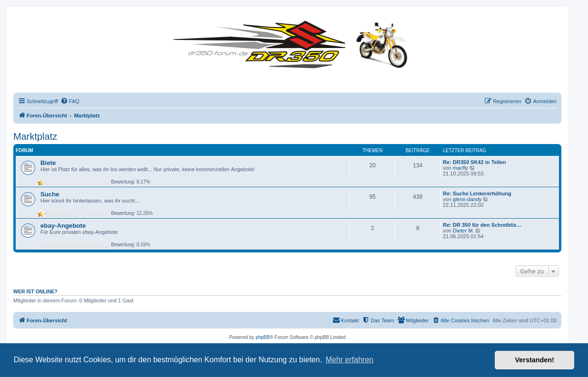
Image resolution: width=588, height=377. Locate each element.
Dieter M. (464, 231)
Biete (48, 163)
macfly (461, 168)
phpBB (263, 337)
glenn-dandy (467, 199)
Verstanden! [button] (535, 360)
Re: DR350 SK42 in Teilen (474, 162)
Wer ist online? (35, 291)
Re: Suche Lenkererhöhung (477, 193)
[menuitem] (70, 101)
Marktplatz (35, 136)
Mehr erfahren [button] (349, 360)
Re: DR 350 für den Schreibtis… (482, 225)
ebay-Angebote (63, 226)
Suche (50, 194)
